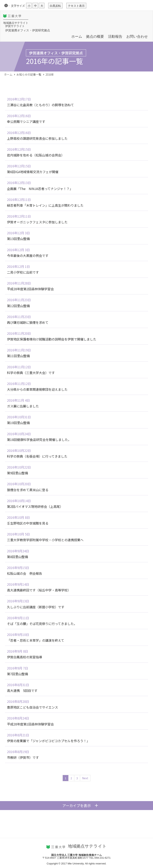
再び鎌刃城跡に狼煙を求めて (28, 322)
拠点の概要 (95, 37)
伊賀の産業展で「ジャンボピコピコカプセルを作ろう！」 (48, 741)
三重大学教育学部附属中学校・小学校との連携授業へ (45, 540)
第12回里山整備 (18, 306)
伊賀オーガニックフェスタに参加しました (37, 222)
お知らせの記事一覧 (29, 74)
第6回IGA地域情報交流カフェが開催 (33, 172)
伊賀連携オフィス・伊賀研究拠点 (28, 30)
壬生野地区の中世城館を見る (28, 523)
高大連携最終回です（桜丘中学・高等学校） (39, 590)
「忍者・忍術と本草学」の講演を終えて (36, 640)
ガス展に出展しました (23, 406)
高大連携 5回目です (22, 691)
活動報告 (115, 37)
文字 (18, 6)
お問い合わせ (137, 37)
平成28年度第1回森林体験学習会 (30, 724)
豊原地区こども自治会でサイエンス (32, 707)
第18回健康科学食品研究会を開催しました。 (39, 440)
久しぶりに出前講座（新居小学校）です (36, 607)
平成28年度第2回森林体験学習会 (30, 289)
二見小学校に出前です (23, 272)
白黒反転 (55, 6)
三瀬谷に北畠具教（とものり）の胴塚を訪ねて (40, 105)
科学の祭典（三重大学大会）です (31, 373)
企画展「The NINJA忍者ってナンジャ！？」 (40, 189)
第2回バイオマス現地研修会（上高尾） (35, 506)
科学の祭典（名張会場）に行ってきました (37, 456)
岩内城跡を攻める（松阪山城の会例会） (36, 155)
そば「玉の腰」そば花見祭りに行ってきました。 (42, 624)
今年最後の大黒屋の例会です (28, 256)
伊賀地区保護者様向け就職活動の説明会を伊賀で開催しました (52, 339)
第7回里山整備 (17, 674)
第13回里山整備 (18, 239)
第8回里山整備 (17, 557)
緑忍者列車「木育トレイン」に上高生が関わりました (45, 205)
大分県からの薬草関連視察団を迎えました (37, 389)
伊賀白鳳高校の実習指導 (25, 657)
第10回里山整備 (18, 423)
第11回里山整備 (18, 356)
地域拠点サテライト (16, 23)
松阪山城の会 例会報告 (25, 573)
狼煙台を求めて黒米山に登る (28, 490)
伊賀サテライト (15, 26)
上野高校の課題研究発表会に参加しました (37, 138)
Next (85, 778)
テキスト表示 (76, 6)
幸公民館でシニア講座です (26, 122)
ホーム (77, 37)
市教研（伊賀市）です (23, 757)
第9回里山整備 (17, 473)
